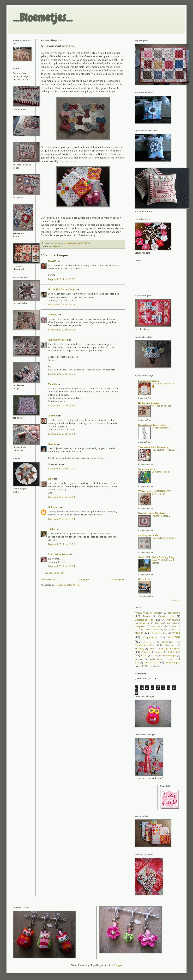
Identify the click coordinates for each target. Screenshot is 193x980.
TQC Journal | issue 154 (163, 450)
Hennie (52, 444)
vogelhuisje (152, 666)
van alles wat (55, 246)
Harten (158, 623)
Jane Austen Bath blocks (164, 538)
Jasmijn (52, 416)
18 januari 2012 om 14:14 (61, 519)
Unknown (54, 507)
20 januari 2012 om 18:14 (61, 566)
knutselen (139, 659)
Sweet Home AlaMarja (152, 513)
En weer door (158, 494)
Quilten (174, 637)
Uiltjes (152, 649)
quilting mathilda (148, 535)
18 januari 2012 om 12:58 (61, 497)
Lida (50, 479)
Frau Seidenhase (58, 554)
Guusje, (52, 315)
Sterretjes (170, 645)
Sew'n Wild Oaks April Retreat (163, 561)
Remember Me (150, 642)
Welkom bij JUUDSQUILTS (154, 491)
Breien (146, 616)
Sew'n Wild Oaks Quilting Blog (156, 557)
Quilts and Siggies (149, 403)
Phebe (176, 633)
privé (170, 659)
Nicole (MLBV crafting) (62, 289)
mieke (51, 529)
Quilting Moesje (57, 340)
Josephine (140, 626)
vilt (141, 666)
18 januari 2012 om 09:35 (61, 374)
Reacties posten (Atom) (68, 585)
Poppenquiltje (150, 637)
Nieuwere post (49, 579)
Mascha (52, 384)
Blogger (118, 965)
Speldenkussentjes (144, 645)
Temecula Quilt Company (153, 447)
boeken (159, 652)
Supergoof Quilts (148, 381)
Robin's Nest (167, 642)
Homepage (84, 579)
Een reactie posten (54, 573)
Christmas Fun (144, 620)
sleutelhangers (172, 663)
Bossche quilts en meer (152, 425)
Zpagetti (146, 652)
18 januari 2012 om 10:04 (61, 434)
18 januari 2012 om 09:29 (61, 304)
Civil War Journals (171, 620)
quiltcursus (151, 662)
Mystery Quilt (170, 629)
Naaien (139, 633)
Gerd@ (52, 261)
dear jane (174, 652)
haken (144, 656)
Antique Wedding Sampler (148, 613)
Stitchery (139, 649)
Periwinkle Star (160, 633)
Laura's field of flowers (149, 629)
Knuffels (176, 626)
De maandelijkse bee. (162, 472)
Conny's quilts (146, 469)
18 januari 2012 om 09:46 (61, 406)
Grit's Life (144, 579)
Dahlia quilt (144, 623)
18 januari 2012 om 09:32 (61, 330)
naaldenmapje (155, 659)
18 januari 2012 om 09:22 (61, 279)
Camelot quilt (166, 616)
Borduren (174, 613)
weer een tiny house (161, 406)
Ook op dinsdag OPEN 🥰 (163, 385)
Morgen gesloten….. (161, 428)
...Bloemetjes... (43, 18)
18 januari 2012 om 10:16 (61, 469)
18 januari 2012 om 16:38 (61, 544)
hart (155, 656)
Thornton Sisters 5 (161, 516)
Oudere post (118, 579)
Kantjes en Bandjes (160, 626)
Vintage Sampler (169, 648)
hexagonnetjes (169, 656)
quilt (137, 663)
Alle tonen (176, 600)
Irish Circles (171, 623)
